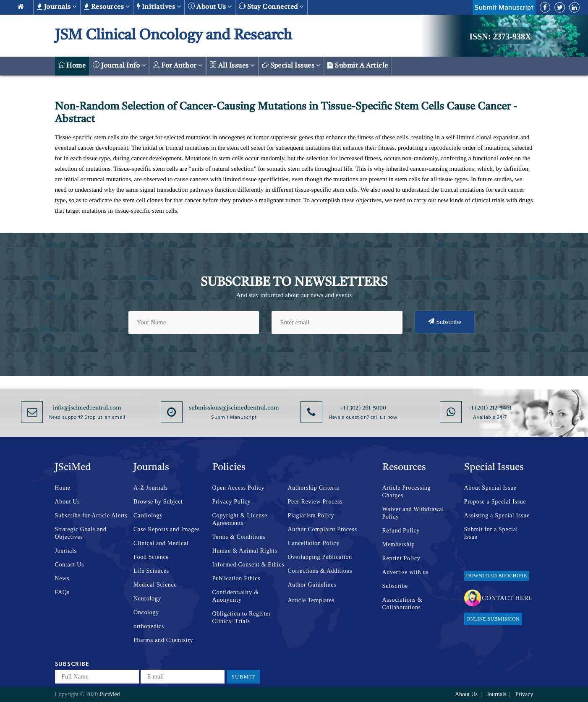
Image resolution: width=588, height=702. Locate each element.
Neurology (147, 599)
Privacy (524, 694)
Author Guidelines (312, 585)
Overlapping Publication (320, 557)
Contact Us (70, 565)
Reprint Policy (401, 558)
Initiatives (159, 7)
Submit (244, 677)
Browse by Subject (158, 502)
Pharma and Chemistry (163, 640)
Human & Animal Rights (245, 551)
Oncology (146, 612)
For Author (178, 65)
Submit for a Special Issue (491, 533)
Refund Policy (401, 531)
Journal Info (119, 65)
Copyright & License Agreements (240, 519)
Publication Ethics (237, 578)
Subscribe (445, 321)
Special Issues (291, 65)
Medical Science (155, 585)
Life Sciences (151, 571)
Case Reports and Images (167, 529)
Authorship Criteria (314, 488)
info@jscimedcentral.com (87, 408)
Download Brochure (497, 576)
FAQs (62, 592)
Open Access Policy (239, 488)
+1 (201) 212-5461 (490, 408)
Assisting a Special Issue (497, 515)
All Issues (232, 65)
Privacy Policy (232, 502)
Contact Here (498, 598)
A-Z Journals (151, 488)
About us (210, 7)
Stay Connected (271, 7)
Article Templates (311, 600)
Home (72, 65)
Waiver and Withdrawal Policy (413, 513)
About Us (68, 502)
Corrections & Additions (320, 571)
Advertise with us (406, 572)
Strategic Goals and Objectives (81, 533)
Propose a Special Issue (495, 502)
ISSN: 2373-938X (500, 37)
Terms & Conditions (239, 537)
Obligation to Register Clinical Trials (242, 617)
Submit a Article (358, 65)
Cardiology (148, 515)
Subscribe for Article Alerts (91, 515)
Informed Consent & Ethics (248, 565)
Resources (107, 7)
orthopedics (149, 626)
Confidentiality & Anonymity (236, 596)
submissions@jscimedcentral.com (234, 408)
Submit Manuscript (504, 7)
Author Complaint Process (323, 529)
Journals (57, 7)
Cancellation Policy (314, 543)
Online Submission (493, 619)
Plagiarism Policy (311, 515)
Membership (399, 544)
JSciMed (109, 694)
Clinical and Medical (161, 543)
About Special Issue (490, 488)
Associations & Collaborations (402, 604)
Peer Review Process (315, 502)
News (62, 578)
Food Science (151, 557)
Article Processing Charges (407, 492)
